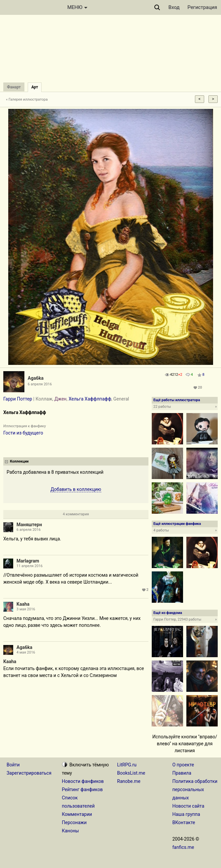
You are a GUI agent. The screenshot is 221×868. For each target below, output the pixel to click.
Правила (182, 773)
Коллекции (19, 461)
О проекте (183, 765)
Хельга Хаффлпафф (90, 399)
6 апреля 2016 (29, 530)
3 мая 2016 (26, 609)
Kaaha (23, 604)
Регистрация (202, 7)
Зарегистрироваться (29, 773)
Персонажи (74, 822)
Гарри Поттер (18, 399)
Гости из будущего (23, 433)
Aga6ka (36, 378)
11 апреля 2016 (30, 566)
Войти (13, 765)
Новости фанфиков (83, 781)
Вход (174, 7)
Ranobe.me (129, 781)
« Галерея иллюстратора (27, 99)
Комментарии (77, 814)
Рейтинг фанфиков (82, 789)
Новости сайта (189, 806)
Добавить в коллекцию (76, 489)
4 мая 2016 (26, 652)
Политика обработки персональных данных (195, 789)
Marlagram (28, 561)
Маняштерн (29, 525)
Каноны (71, 831)
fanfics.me (183, 847)
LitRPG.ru (127, 765)
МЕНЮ (77, 7)
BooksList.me (131, 773)
